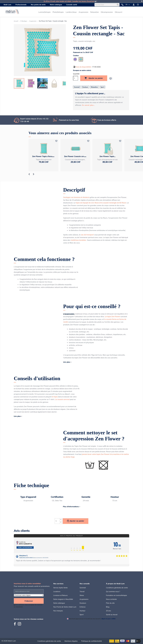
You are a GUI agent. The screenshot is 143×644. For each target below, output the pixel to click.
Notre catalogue (59, 603)
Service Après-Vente (60, 588)
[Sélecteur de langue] (128, 5)
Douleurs (83, 603)
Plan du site (110, 603)
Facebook (16, 624)
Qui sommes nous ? (113, 592)
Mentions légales (71, 641)
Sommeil (83, 588)
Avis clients (22, 531)
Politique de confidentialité (92, 641)
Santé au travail (112, 615)
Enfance (83, 607)
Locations (57, 592)
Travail (82, 592)
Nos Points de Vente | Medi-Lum (65, 607)
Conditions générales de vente (117, 588)
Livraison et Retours (60, 595)
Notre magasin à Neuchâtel (63, 599)
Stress (82, 595)
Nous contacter (111, 599)
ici (95, 1)
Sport (82, 615)
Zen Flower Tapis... (108, 156)
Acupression (84, 599)
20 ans (108, 611)
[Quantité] (76, 78)
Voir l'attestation (25, 547)
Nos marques (58, 611)
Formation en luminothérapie (116, 595)
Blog (108, 607)
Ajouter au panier (94, 78)
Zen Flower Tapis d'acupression (46, 156)
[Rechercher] (107, 5)
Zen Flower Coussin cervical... (77, 156)
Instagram (19, 624)
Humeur (82, 611)
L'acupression (69, 314)
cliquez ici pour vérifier (108, 619)
